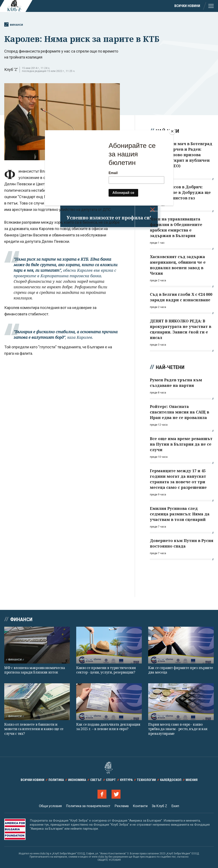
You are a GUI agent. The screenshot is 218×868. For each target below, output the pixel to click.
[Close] (172, 131)
